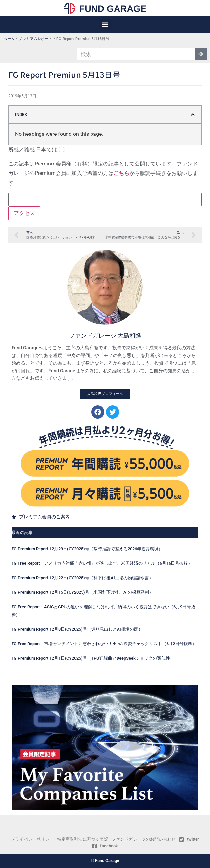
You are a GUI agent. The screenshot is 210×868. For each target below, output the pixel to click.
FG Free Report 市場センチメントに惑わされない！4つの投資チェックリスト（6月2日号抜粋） (104, 644)
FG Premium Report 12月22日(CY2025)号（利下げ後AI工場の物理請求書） (82, 578)
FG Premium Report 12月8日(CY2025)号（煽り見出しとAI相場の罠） (77, 629)
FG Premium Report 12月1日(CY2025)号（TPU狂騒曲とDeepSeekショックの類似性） (93, 658)
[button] (105, 25)
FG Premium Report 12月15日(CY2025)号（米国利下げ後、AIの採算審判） (82, 592)
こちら (121, 173)
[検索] (201, 54)
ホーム (9, 39)
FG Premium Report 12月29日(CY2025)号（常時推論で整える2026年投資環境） (87, 549)
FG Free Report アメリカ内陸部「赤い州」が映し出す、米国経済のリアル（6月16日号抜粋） (102, 563)
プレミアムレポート (36, 39)
